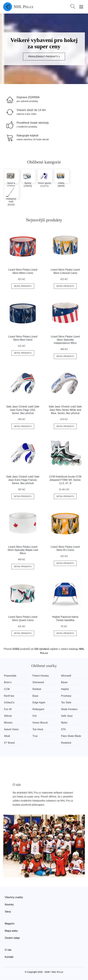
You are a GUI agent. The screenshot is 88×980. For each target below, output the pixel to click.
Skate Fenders (69, 709)
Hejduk (65, 689)
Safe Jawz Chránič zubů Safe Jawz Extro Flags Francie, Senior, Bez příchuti (23, 480)
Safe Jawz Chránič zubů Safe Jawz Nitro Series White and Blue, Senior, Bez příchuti (65, 410)
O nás (8, 950)
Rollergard (38, 709)
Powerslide (10, 676)
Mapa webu (11, 931)
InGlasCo (9, 702)
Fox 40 (8, 709)
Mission (8, 723)
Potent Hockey (41, 676)
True (35, 736)
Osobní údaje (12, 938)
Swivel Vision (11, 729)
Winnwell (66, 676)
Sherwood (38, 682)
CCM (7, 689)
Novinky (9, 905)
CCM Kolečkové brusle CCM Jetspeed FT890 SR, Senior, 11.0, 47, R (65, 480)
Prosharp (66, 696)
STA (64, 729)
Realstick (66, 743)
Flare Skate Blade (71, 736)
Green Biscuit (40, 723)
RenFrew (9, 696)
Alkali (7, 736)
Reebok (37, 689)
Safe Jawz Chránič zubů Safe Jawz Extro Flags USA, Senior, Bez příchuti (23, 410)
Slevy (8, 912)
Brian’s (8, 682)
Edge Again (39, 702)
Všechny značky (14, 897)
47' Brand (9, 743)
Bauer (65, 682)
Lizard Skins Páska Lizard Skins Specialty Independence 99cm (65, 340)
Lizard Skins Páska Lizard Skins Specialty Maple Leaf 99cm (23, 550)
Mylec (64, 723)
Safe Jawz (67, 716)
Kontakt (9, 957)
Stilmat (8, 716)
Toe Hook (38, 729)
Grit (35, 716)
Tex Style (66, 702)
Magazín (10, 924)
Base (35, 696)
